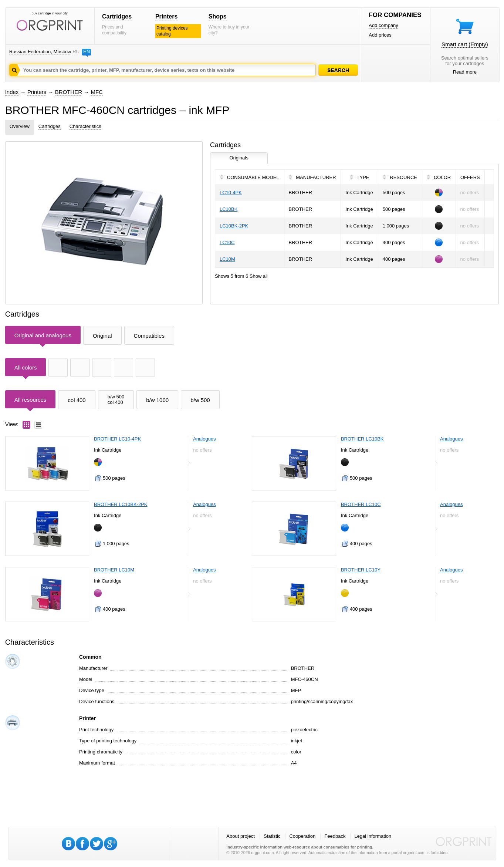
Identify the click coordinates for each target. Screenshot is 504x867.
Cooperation (302, 836)
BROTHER (69, 92)
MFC (97, 92)
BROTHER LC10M (114, 570)
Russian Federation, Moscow (40, 52)
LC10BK (229, 209)
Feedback (335, 836)
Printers (166, 16)
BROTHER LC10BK (362, 439)
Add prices (380, 35)
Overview (20, 126)
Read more (465, 72)
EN (87, 52)
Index (12, 92)
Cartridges (117, 16)
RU (76, 52)
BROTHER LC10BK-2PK (121, 504)
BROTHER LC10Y (361, 570)
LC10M (227, 259)
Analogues (204, 439)
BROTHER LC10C (361, 504)
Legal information (373, 836)
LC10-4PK (231, 193)
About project (241, 836)
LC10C (227, 242)
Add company (383, 25)
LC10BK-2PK (234, 226)
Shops (218, 16)
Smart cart (465, 44)
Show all (259, 276)
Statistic (272, 836)
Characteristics (85, 126)
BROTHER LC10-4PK (117, 439)
